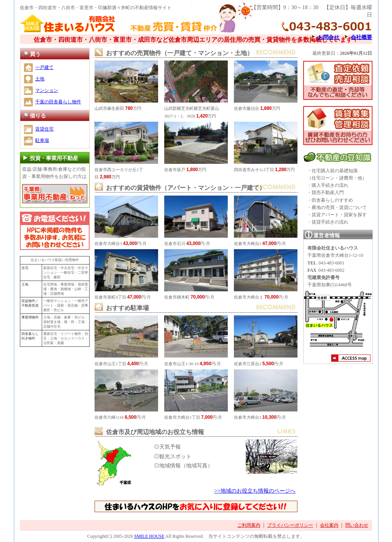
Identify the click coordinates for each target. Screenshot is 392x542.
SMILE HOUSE (149, 536)
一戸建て (44, 67)
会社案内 (329, 525)
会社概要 (361, 37)
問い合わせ (357, 525)
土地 (40, 79)
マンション (47, 90)
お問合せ (328, 37)
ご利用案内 (249, 525)
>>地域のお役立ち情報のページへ (255, 491)
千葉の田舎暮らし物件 (58, 102)
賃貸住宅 (44, 129)
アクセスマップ (351, 359)
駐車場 (42, 140)
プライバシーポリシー (290, 525)
